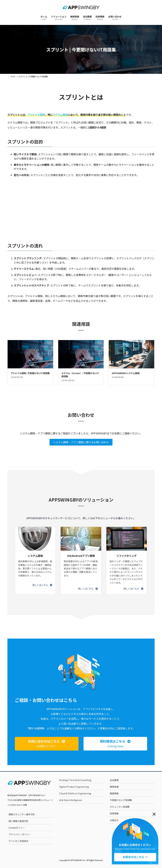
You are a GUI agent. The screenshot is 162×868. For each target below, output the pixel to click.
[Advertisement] (81, 205)
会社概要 (114, 780)
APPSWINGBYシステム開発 (126, 373)
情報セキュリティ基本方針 (22, 814)
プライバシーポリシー (20, 834)
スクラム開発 (60, 115)
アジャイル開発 (36, 115)
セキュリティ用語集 (120, 807)
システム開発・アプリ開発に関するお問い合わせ (81, 442)
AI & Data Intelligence (71, 800)
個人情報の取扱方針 (19, 821)
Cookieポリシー (17, 828)
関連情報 (114, 793)
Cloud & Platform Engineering (75, 793)
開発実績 (114, 787)
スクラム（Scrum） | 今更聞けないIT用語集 (80, 375)
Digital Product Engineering (74, 787)
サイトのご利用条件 (19, 841)
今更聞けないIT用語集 (121, 800)
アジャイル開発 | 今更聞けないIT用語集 (30, 373)
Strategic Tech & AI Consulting (75, 780)
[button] (42, 585)
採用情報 (114, 813)
